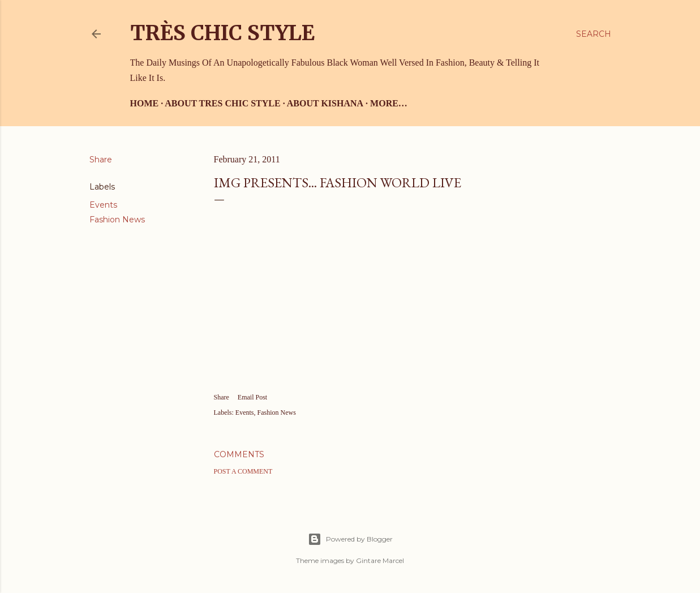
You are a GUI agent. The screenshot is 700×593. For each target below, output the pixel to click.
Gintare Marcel (380, 560)
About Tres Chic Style (222, 103)
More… (389, 103)
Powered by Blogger (350, 539)
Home (145, 103)
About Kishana (325, 103)
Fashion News (117, 220)
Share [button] (101, 160)
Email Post (252, 397)
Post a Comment (243, 471)
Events (103, 205)
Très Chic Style (222, 33)
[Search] (594, 34)
